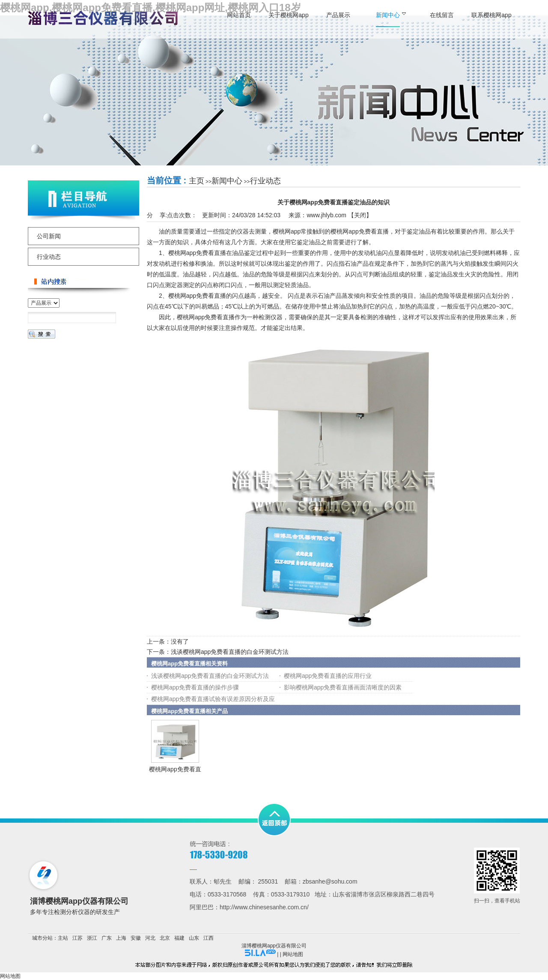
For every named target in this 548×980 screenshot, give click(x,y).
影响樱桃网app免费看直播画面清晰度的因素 (343, 687)
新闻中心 (227, 181)
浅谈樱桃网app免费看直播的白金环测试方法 (230, 652)
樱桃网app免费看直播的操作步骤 (195, 687)
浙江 (92, 938)
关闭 (360, 215)
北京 (165, 938)
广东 (107, 938)
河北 (150, 938)
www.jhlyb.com (326, 215)
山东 (194, 938)
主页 (197, 181)
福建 (179, 938)
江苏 (77, 938)
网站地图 (293, 954)
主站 (63, 938)
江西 (208, 938)
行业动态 (265, 181)
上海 (121, 938)
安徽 (136, 938)
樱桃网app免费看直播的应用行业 (328, 676)
